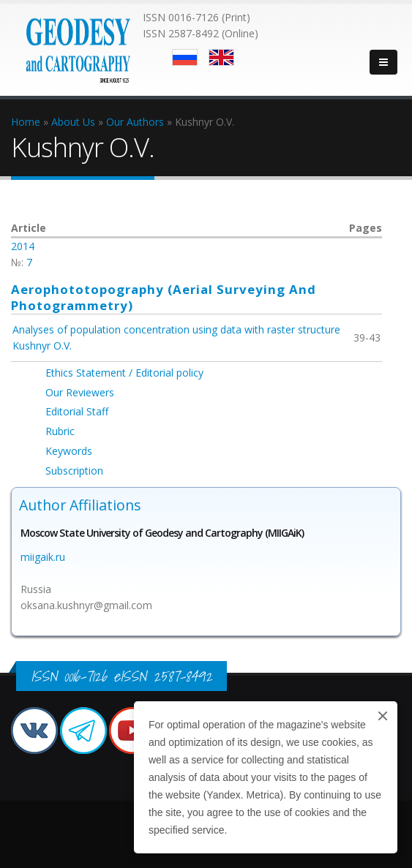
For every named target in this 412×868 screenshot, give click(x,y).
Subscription (74, 471)
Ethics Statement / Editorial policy (124, 373)
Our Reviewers (80, 392)
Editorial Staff (77, 411)
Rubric (60, 431)
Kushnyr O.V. (42, 346)
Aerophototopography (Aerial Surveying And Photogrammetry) (164, 297)
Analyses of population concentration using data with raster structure (176, 329)
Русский (185, 57)
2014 (23, 246)
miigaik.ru (43, 557)
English (221, 57)
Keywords (69, 451)
